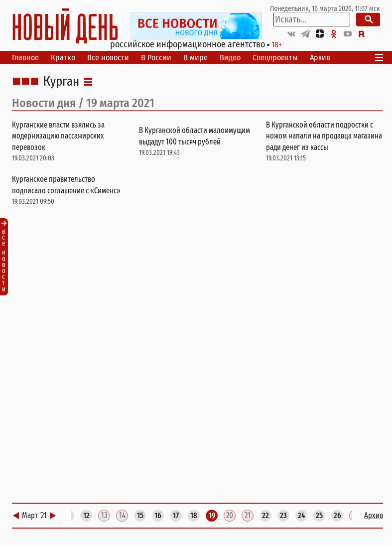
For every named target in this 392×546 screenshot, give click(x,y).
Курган (61, 82)
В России (156, 58)
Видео (230, 58)
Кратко (63, 58)
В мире (196, 58)
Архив (320, 58)
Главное (25, 58)
